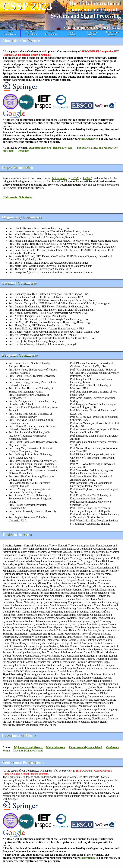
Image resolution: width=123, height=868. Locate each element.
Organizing (31, 33)
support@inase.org (40, 148)
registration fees (89, 139)
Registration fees (63, 148)
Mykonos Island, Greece (29, 747)
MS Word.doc (60, 178)
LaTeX (75, 178)
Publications (112, 33)
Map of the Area (55, 747)
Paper (10, 33)
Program (51, 33)
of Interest (72, 33)
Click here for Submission (18, 197)
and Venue (92, 33)
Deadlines (23, 151)
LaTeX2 (87, 178)
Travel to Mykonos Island (28, 751)
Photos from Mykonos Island (85, 747)
